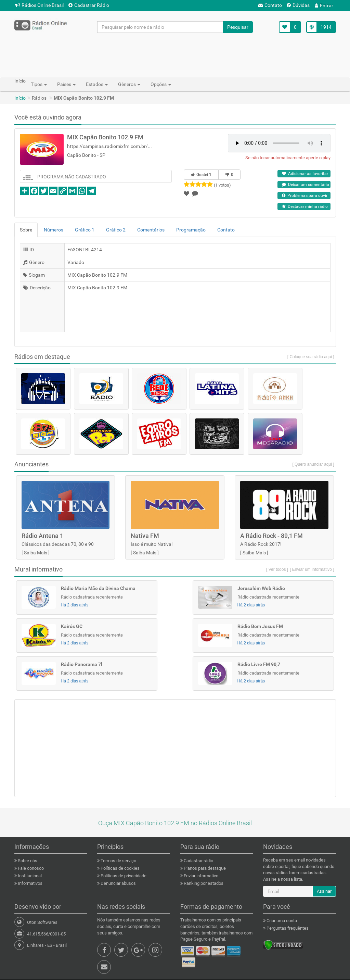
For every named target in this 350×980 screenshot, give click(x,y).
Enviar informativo (200, 876)
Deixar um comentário (306, 185)
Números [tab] (54, 230)
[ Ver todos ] (277, 569)
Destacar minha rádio (305, 206)
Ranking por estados (203, 883)
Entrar (324, 5)
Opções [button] (161, 84)
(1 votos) (222, 185)
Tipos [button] (39, 84)
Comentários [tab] (151, 230)
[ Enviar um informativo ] (312, 569)
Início (20, 98)
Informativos (30, 883)
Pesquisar (238, 27)
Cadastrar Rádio (89, 5)
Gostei (201, 175)
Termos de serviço (118, 861)
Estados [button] (97, 84)
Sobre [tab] (26, 230)
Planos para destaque (204, 868)
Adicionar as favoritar (305, 174)
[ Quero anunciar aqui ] (313, 464)
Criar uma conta (281, 921)
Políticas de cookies (120, 868)
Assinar (324, 891)
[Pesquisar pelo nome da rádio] (160, 27)
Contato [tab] (226, 230)
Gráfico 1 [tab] (85, 230)
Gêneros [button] (129, 84)
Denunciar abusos (118, 883)
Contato (270, 5)
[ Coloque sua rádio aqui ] (311, 357)
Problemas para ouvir (305, 196)
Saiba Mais (36, 553)
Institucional (29, 876)
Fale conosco (30, 868)
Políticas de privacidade (123, 876)
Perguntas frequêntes (287, 928)
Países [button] (66, 84)
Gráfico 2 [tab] (116, 230)
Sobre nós (27, 861)
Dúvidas (298, 5)
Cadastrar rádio (198, 861)
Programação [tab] (191, 230)
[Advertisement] (175, 55)
